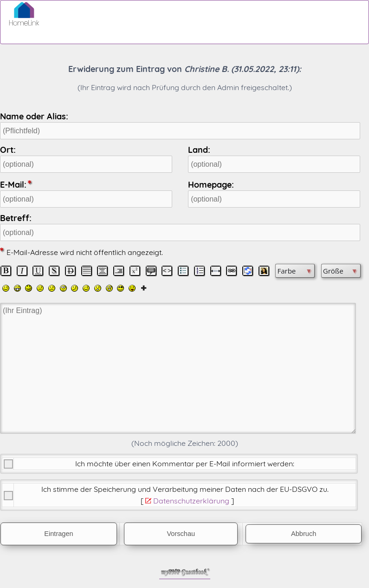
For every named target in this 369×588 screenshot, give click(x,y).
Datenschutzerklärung (191, 501)
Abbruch (304, 534)
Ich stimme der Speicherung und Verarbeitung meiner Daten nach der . (185, 489)
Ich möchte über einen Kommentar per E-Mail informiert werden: (185, 464)
